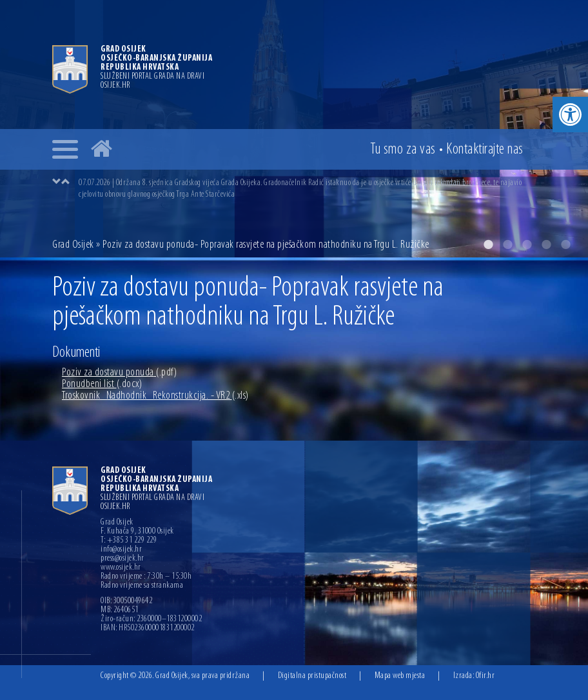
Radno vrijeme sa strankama (142, 586)
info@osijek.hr (121, 550)
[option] (307, 188)
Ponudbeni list (102, 384)
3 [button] (527, 245)
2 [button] (507, 245)
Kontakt (485, 150)
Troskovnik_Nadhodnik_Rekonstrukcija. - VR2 (155, 396)
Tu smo (403, 150)
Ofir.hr (485, 676)
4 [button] (546, 245)
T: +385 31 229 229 (129, 541)
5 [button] (565, 245)
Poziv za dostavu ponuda (119, 373)
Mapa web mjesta (400, 676)
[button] (570, 115)
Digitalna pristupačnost (312, 676)
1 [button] (488, 245)
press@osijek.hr (122, 559)
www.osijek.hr (121, 568)
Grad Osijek (74, 245)
